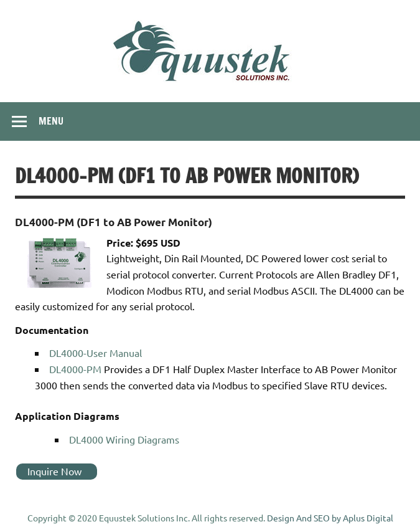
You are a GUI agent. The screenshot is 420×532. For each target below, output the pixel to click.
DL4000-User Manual (96, 353)
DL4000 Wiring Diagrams (124, 439)
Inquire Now (54, 471)
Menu (51, 121)
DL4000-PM (75, 369)
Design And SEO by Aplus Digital (330, 518)
